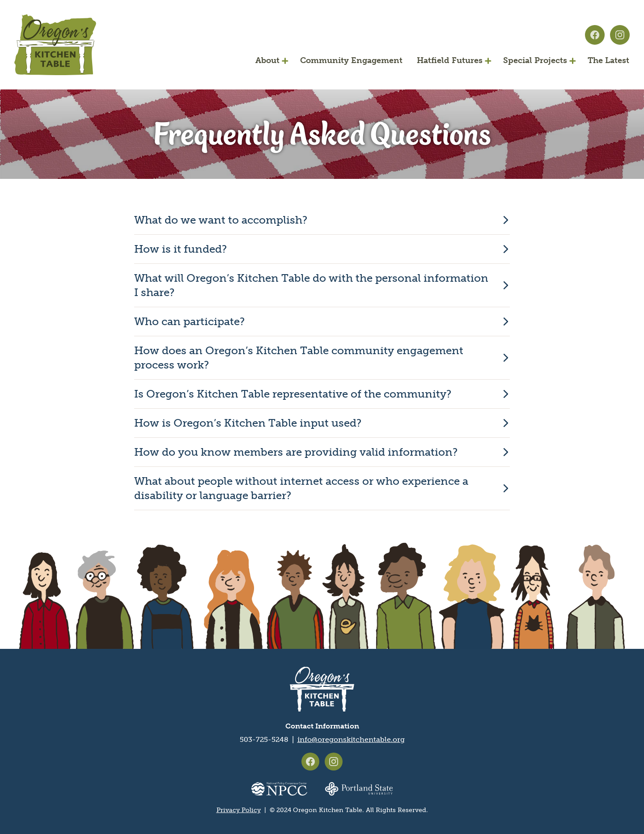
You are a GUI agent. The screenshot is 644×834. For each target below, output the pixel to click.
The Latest (608, 60)
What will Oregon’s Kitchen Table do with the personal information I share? (311, 285)
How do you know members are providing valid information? (296, 452)
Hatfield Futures (450, 60)
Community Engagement (351, 60)
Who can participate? (189, 321)
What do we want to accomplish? (221, 220)
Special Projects (535, 60)
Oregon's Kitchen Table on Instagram (620, 35)
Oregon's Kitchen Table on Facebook (595, 35)
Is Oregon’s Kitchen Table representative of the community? (293, 394)
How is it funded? (180, 249)
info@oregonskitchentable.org (351, 739)
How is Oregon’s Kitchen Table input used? (248, 423)
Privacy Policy (239, 810)
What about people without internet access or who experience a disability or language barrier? (301, 488)
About (267, 60)
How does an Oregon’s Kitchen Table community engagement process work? (299, 358)
